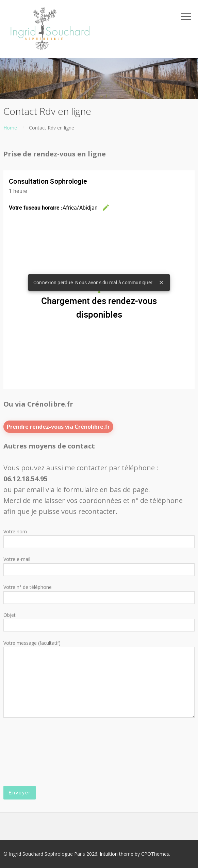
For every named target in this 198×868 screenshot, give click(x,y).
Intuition (109, 854)
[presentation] (31, 752)
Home (10, 128)
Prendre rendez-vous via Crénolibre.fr (58, 427)
